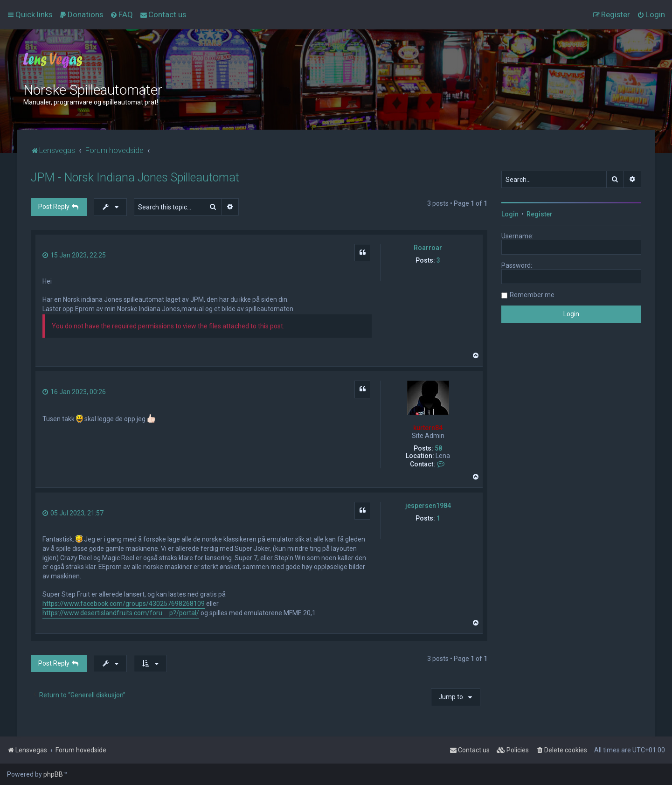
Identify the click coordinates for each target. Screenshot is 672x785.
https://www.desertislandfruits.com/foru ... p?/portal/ (121, 613)
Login (510, 214)
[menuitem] (81, 14)
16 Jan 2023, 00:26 (74, 392)
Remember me (532, 295)
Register (540, 214)
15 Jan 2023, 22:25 (74, 255)
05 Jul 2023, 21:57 (73, 513)
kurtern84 (428, 428)
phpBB (53, 774)
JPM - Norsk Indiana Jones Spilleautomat (135, 177)
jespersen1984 (428, 506)
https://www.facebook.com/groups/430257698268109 (124, 604)
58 (438, 448)
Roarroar (428, 248)
